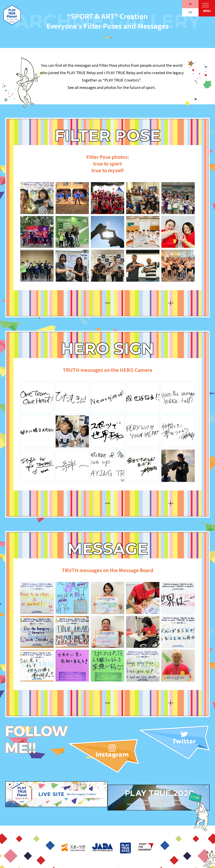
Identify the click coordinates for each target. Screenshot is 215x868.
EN (190, 12)
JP (190, 4)
